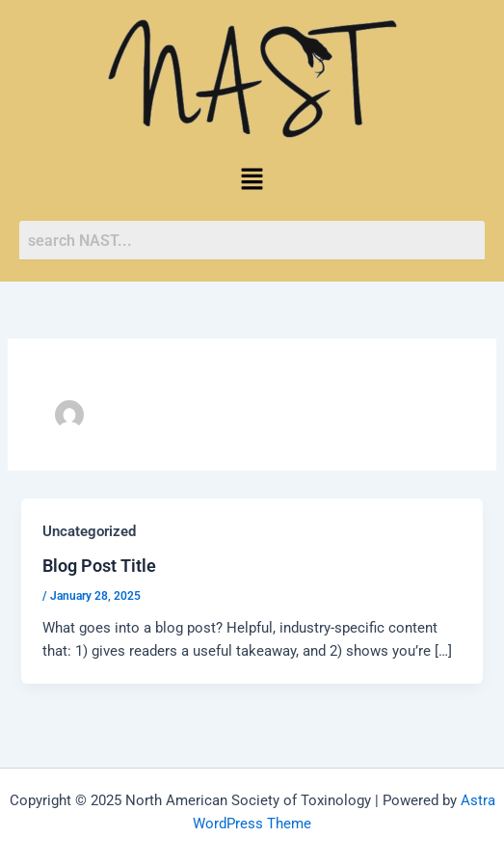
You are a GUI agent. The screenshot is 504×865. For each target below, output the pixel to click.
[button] (252, 180)
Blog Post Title (99, 566)
